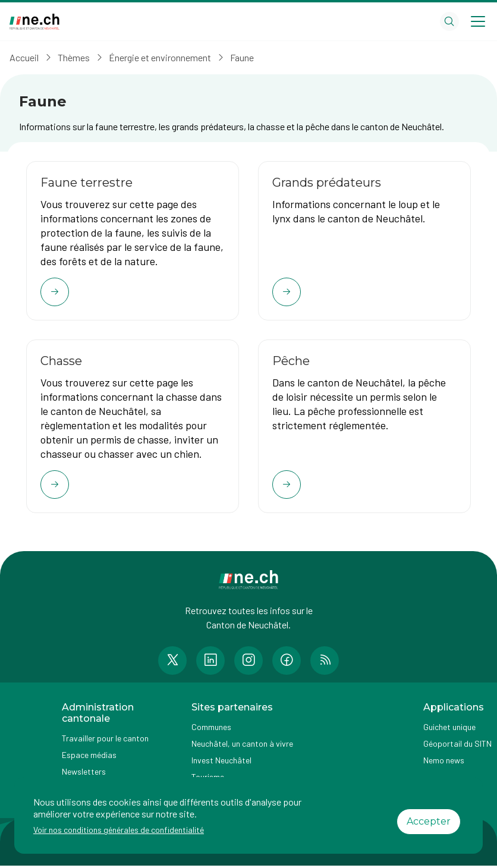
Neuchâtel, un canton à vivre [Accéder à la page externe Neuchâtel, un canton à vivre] (242, 746)
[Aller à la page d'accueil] (34, 22)
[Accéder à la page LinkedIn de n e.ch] (210, 663)
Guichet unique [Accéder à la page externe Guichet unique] (449, 730)
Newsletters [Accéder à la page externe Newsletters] (84, 774)
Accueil (24, 57)
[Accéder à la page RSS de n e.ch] (325, 663)
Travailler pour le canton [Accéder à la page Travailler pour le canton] (105, 741)
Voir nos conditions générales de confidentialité (119, 830)
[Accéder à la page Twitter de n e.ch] (172, 663)
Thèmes (74, 57)
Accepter (429, 821)
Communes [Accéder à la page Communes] (211, 730)
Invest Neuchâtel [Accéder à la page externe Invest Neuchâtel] (221, 763)
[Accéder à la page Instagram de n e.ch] (248, 663)
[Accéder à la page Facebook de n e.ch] (287, 663)
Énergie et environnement (160, 57)
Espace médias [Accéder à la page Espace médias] (89, 758)
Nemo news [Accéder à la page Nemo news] (444, 763)
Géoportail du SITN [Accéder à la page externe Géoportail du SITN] (457, 746)
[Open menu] (478, 21)
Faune (242, 57)
